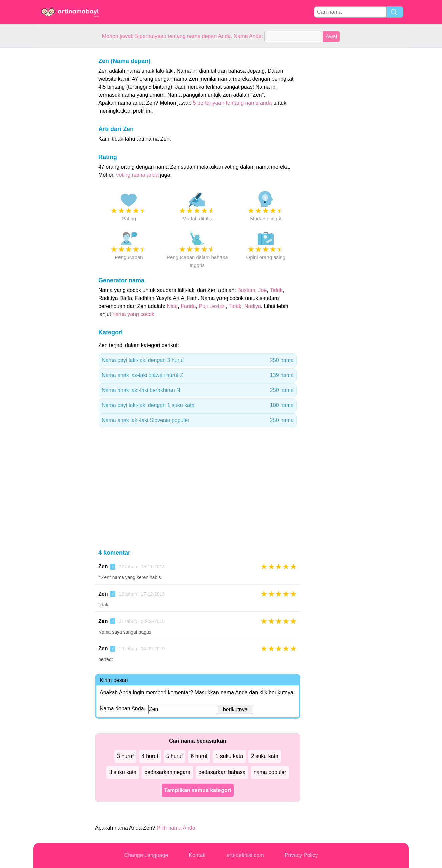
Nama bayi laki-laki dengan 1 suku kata (198, 405)
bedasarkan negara (167, 772)
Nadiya (253, 306)
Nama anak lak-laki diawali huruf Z (198, 375)
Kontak (197, 855)
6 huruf (199, 756)
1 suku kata (229, 756)
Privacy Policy (301, 855)
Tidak (276, 290)
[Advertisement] (60, 148)
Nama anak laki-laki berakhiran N (198, 390)
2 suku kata (265, 756)
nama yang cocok (134, 314)
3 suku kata (123, 772)
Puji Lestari (212, 306)
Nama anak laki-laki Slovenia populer (198, 420)
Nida (172, 306)
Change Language (146, 855)
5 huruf (175, 756)
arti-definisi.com (245, 855)
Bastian (246, 290)
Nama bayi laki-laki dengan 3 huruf (198, 360)
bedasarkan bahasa (222, 772)
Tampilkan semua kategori (198, 790)
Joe (263, 290)
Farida (188, 306)
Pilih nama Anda (176, 828)
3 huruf (125, 756)
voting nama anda (137, 175)
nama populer (270, 772)
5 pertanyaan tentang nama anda (233, 103)
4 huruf (150, 756)
